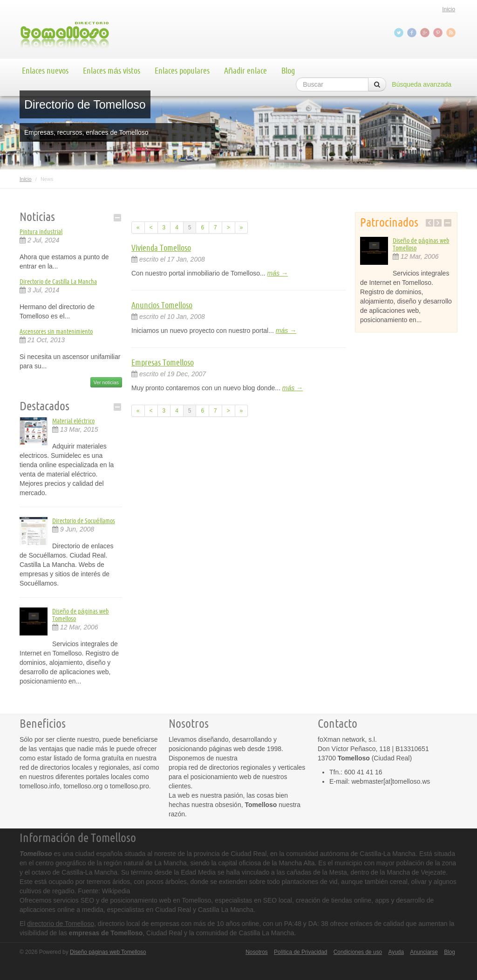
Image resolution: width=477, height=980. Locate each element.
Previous (429, 223)
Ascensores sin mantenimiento (56, 331)
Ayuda (396, 952)
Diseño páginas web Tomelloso (108, 952)
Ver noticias (106, 382)
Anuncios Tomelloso (162, 305)
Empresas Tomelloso (163, 362)
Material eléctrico (73, 421)
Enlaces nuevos (45, 70)
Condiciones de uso (358, 952)
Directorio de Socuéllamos (84, 521)
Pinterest (439, 33)
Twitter (400, 33)
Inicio (449, 9)
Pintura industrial (41, 232)
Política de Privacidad (300, 952)
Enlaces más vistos (112, 70)
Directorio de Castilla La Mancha (58, 282)
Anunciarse (424, 952)
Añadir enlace (245, 70)
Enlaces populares (182, 70)
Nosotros (257, 952)
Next (438, 223)
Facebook (413, 33)
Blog (288, 70)
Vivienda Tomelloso (161, 248)
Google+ (426, 33)
